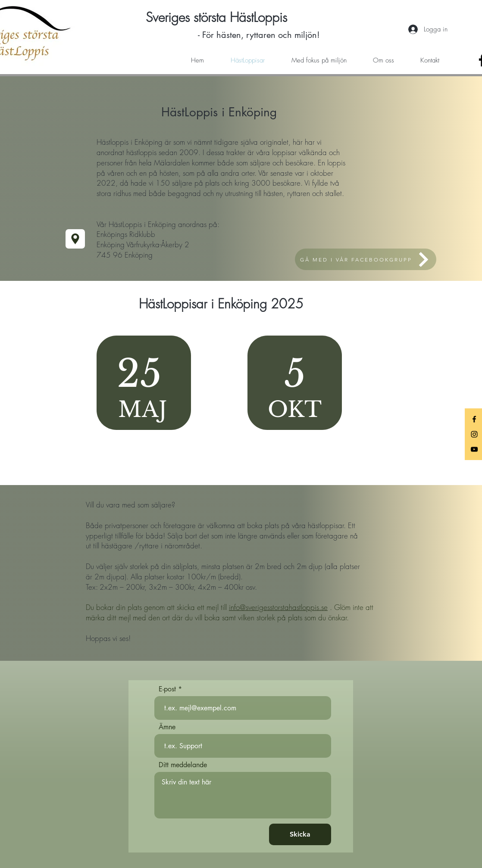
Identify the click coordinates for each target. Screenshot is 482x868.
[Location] (75, 239)
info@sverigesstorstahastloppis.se (278, 607)
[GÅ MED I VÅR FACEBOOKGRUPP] (366, 259)
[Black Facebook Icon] (474, 419)
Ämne (167, 727)
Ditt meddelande (183, 765)
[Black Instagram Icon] (474, 434)
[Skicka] (300, 834)
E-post (167, 689)
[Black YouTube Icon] (474, 449)
